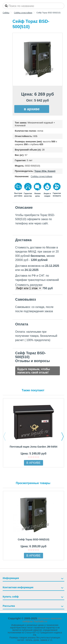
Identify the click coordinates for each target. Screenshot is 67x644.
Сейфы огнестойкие (42, 176)
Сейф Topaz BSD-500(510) (33, 539)
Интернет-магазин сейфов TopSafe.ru (42, 620)
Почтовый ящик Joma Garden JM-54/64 (33, 447)
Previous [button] (4, 437)
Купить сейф (11, 597)
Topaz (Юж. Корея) (45, 171)
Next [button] (63, 437)
